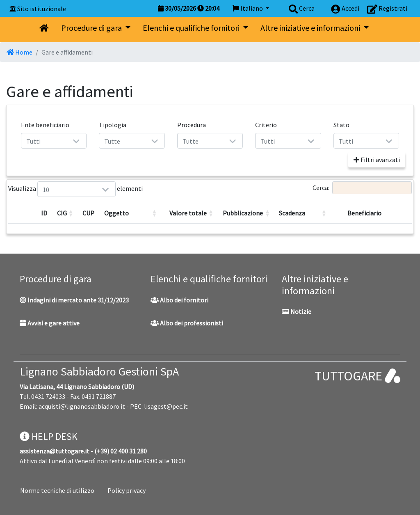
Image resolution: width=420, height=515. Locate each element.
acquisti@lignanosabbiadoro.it (82, 406)
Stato (341, 125)
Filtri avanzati (377, 160)
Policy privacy (127, 490)
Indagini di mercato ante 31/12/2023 (74, 300)
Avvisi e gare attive (50, 323)
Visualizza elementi (47, 189)
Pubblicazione (243, 213)
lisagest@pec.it (166, 406)
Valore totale (188, 213)
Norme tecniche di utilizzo (57, 490)
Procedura (192, 125)
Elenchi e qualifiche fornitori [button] (192, 28)
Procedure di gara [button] (92, 28)
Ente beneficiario (45, 125)
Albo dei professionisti (187, 323)
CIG (62, 213)
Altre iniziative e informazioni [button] (311, 28)
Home (19, 52)
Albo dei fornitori (179, 300)
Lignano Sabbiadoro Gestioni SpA (99, 371)
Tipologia (113, 125)
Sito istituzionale (42, 9)
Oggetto (116, 213)
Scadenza (292, 213)
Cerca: (362, 188)
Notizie (297, 311)
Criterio (266, 125)
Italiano (248, 8)
